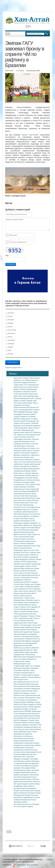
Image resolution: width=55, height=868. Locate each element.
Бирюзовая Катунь (21, 707)
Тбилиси (23, 389)
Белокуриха (18, 546)
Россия (34, 777)
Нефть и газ (35, 448)
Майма (38, 745)
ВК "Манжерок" (23, 720)
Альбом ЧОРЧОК (32, 500)
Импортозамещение (22, 398)
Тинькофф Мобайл (29, 768)
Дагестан (37, 727)
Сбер (16, 614)
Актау (23, 695)
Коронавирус (19, 602)
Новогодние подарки (22, 523)
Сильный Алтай (25, 437)
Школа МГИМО (26, 711)
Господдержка (19, 478)
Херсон (30, 451)
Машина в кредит (25, 761)
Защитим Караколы (33, 426)
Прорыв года (19, 593)
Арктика (25, 575)
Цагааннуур (36, 564)
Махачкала (26, 530)
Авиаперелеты (33, 385)
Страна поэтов (35, 485)
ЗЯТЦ (23, 423)
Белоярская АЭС (33, 421)
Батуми (24, 609)
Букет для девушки (29, 788)
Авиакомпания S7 (28, 673)
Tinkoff (34, 732)
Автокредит (25, 759)
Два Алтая (18, 530)
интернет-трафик (26, 806)
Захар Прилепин (20, 779)
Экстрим (34, 725)
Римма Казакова (20, 487)
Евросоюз (26, 448)
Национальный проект (22, 582)
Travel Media (25, 453)
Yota (18, 806)
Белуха (17, 596)
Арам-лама (29, 652)
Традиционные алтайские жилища (27, 480)
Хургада (38, 398)
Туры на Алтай (29, 550)
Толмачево (18, 670)
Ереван (17, 389)
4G (15, 806)
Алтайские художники (30, 557)
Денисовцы (31, 745)
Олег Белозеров (31, 496)
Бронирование (32, 643)
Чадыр (32, 482)
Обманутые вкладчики (28, 634)
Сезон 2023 (37, 625)
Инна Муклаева (20, 498)
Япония (9, 354)
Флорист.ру (18, 791)
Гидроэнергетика (20, 623)
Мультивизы (35, 636)
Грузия (36, 675)
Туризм (33, 378)
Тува (35, 650)
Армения (17, 627)
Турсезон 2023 (25, 630)
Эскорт (38, 702)
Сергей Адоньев (26, 596)
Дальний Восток (34, 575)
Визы (21, 525)
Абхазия (17, 695)
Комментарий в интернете (24, 748)
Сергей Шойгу (19, 652)
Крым (38, 378)
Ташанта (28, 566)
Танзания (10, 340)
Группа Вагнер (35, 716)
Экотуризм (32, 793)
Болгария (26, 636)
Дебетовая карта (25, 732)
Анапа (33, 693)
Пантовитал (25, 519)
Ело (34, 682)
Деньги (35, 512)
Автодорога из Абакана (29, 466)
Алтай (32, 441)
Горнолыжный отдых (27, 537)
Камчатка (31, 539)
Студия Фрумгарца (21, 559)
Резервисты (18, 392)
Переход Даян (19, 566)
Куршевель (18, 757)
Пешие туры (29, 584)
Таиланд (37, 627)
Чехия (34, 566)
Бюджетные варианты (22, 693)
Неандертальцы (20, 745)
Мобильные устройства (23, 648)
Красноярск (18, 378)
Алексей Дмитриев (26, 410)
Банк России (19, 516)
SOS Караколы (35, 432)
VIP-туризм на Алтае (22, 435)
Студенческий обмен (22, 666)
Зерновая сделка (20, 451)
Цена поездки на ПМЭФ (32, 704)
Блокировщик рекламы (23, 770)
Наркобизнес (19, 598)
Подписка (34, 453)
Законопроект (30, 698)
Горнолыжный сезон (34, 462)
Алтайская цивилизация (23, 512)
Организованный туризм (27, 605)
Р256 (24, 562)
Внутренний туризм (21, 469)
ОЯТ (24, 421)
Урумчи (29, 564)
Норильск (35, 380)
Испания (10, 320)
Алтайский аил (20, 485)
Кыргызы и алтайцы (30, 509)
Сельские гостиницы (22, 482)
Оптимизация (19, 541)
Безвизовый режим (27, 532)
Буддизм (17, 650)
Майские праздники (32, 641)
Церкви (17, 775)
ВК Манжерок (25, 441)
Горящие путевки (25, 714)
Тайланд (10, 344)
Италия (17, 630)
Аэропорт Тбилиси (28, 677)
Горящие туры (31, 401)
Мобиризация (32, 389)
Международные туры (22, 664)
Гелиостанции (32, 623)
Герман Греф (34, 720)
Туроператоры (24, 618)
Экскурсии (23, 684)
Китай (9, 327)
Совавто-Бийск (31, 562)
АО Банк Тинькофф (21, 766)
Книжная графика (29, 414)
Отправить (11, 264)
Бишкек (36, 387)
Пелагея (32, 616)
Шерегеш (17, 539)
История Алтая (22, 679)
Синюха (23, 611)
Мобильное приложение (23, 782)
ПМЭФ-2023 (19, 704)
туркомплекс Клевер (22, 464)
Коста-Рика (11, 330)
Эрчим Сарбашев (27, 543)
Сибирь (37, 784)
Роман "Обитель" (33, 779)
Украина (17, 677)
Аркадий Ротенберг (21, 709)
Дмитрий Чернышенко (22, 419)
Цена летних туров (26, 591)
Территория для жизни (23, 494)
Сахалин (17, 577)
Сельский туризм (31, 478)
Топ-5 (32, 666)
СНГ (26, 385)
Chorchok (21, 500)
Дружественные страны (23, 534)
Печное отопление (31, 444)
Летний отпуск (32, 691)
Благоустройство (26, 548)
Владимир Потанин (34, 657)
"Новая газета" (30, 598)
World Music (31, 498)
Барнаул (30, 412)
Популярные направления (24, 727)
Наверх (50, 859)
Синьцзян (34, 573)
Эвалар (17, 634)
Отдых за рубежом (26, 587)
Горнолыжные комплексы (24, 460)
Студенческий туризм (22, 661)
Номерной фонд (20, 702)
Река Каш (18, 575)
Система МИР (27, 645)
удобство (29, 734)
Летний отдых (19, 584)
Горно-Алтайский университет (25, 659)
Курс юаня (23, 396)
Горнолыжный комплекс (27, 614)
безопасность (19, 736)
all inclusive (34, 577)
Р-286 (39, 725)
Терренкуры (19, 550)
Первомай (18, 645)
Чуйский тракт (35, 553)
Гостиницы (26, 405)
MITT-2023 (37, 591)
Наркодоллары (20, 600)
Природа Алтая (20, 426)
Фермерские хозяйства (22, 580)
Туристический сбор (33, 695)
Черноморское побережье (24, 639)
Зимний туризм (32, 611)
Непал (9, 337)
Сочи (28, 528)
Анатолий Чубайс (21, 723)
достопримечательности (23, 804)
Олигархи (27, 392)
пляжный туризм (34, 723)
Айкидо (39, 559)
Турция (9, 347)
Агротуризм (25, 577)
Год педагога (25, 775)
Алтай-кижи (18, 505)
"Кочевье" (18, 562)
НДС (32, 618)
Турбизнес (18, 380)
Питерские (23, 793)
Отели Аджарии (32, 607)
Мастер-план (32, 754)
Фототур (21, 729)
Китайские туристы (33, 600)
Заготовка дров (20, 446)
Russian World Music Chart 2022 (26, 503)
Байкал (24, 539)
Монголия (10, 333)
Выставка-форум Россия (32, 752)
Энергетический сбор (22, 407)
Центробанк (24, 394)
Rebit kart (35, 648)
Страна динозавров (21, 716)
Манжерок (18, 802)
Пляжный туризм (20, 691)
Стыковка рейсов (27, 675)
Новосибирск (35, 528)
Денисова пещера (32, 743)
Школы (34, 772)
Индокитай (29, 627)
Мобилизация (23, 514)
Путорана (18, 382)
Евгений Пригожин (21, 718)
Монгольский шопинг (22, 555)
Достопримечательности (23, 682)
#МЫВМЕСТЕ (33, 491)
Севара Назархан (21, 416)
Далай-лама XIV (27, 650)
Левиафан (26, 668)
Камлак (25, 802)
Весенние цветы (29, 791)
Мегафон (36, 804)
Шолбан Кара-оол (32, 475)
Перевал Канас (20, 564)
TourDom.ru (18, 636)
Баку (23, 627)
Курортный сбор (29, 546)
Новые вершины (34, 707)
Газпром (26, 378)
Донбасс (27, 516)
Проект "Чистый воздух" (23, 625)
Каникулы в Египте (26, 589)
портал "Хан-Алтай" (30, 135)
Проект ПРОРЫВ (32, 423)
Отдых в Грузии (20, 607)
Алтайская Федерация (32, 689)
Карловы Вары (20, 568)
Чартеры (34, 582)
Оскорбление (19, 750)
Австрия (10, 313)
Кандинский (26, 382)
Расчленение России (22, 686)
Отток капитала (34, 514)
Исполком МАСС (30, 593)
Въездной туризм (27, 784)
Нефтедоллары (33, 396)
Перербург (31, 702)
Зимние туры (29, 457)
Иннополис (28, 439)
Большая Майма (20, 754)
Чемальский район (21, 428)
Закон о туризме (25, 473)
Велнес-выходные (21, 571)
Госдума (25, 632)
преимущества (20, 734)
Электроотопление (27, 621)
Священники (26, 777)
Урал (16, 729)
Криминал (26, 725)
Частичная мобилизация (23, 403)
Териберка (34, 668)
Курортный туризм (32, 568)
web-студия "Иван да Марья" (26, 865)
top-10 (24, 655)
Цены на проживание (29, 700)
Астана (30, 387)
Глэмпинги (18, 725)
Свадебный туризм (21, 786)
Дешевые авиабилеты (22, 455)
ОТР (27, 485)
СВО (16, 514)
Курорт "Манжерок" (21, 616)
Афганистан (28, 525)
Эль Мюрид (26, 380)
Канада (9, 323)
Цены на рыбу (25, 573)
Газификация (19, 444)
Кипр (31, 632)
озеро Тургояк (30, 729)
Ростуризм (31, 416)
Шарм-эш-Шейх (20, 401)
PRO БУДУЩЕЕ (20, 412)
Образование (26, 772)
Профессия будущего (31, 763)
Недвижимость (29, 797)
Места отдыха (19, 698)
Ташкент (36, 410)
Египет (9, 316)
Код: (7, 255)
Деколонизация (33, 684)
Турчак (38, 797)
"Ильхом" (32, 559)
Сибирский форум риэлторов (25, 800)
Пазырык (36, 632)
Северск (17, 423)
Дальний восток (20, 643)
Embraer (17, 675)
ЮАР (8, 350)
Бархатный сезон (20, 387)
